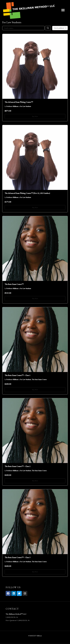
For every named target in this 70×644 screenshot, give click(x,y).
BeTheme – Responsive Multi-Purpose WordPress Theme (27, 643)
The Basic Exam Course (39, 379)
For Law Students (26, 106)
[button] (63, 10)
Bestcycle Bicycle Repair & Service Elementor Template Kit (15, 643)
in (19, 106)
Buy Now (35, 116)
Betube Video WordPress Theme (39, 643)
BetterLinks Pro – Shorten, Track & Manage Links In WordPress (35, 643)
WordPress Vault (11, 643)
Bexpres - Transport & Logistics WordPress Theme (44, 643)
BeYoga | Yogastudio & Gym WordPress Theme (49, 643)
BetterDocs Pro (30, 643)
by (5, 106)
